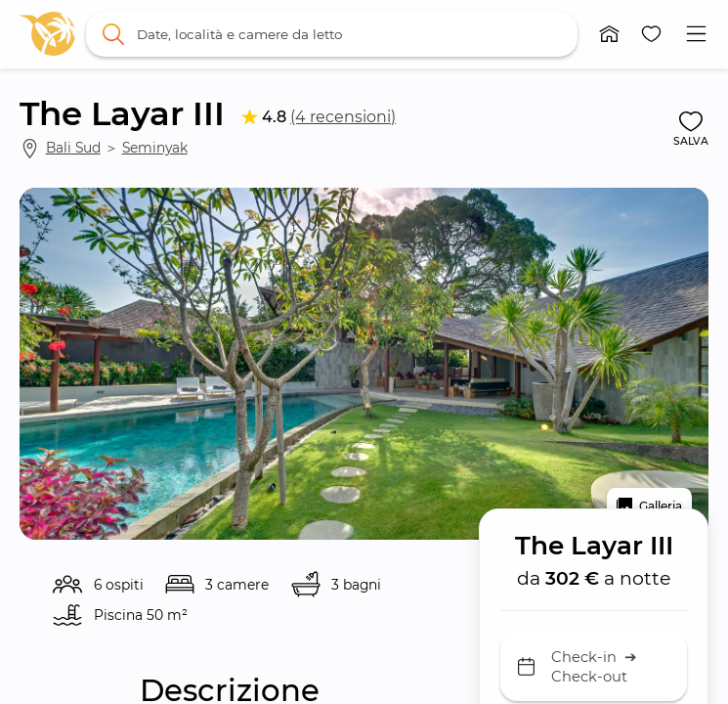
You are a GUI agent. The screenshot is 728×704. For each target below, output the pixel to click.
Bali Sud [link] (73, 148)
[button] (609, 35)
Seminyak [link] (155, 148)
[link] (47, 34)
